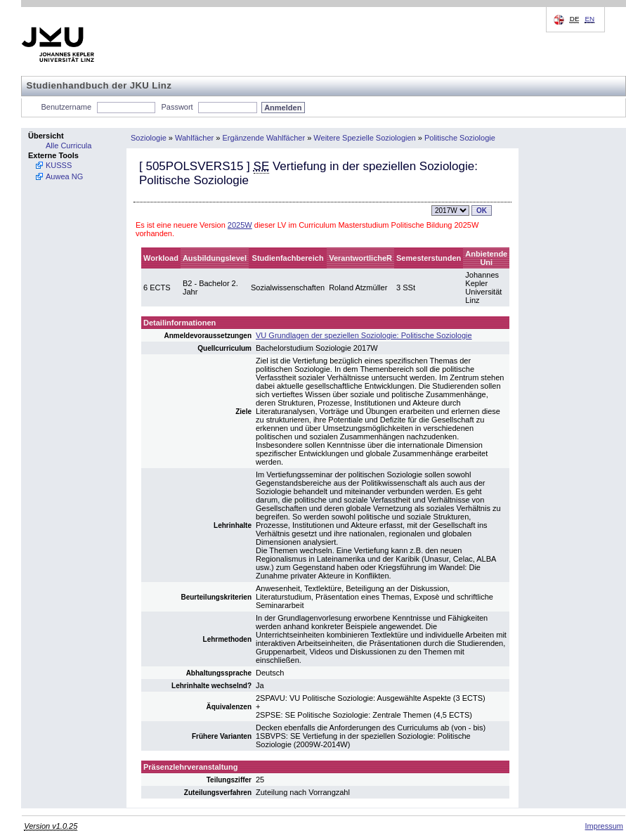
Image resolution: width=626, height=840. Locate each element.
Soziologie (149, 138)
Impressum (604, 826)
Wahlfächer (194, 138)
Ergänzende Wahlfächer (264, 138)
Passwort (177, 107)
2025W (240, 225)
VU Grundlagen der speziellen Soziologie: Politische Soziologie (364, 335)
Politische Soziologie (460, 138)
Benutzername (67, 107)
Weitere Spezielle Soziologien (364, 138)
